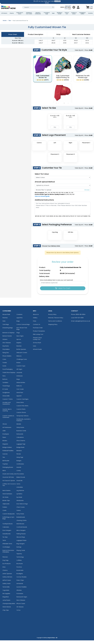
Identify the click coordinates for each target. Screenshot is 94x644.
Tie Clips (5, 541)
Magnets (5, 448)
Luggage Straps (21, 544)
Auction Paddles (22, 591)
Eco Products (7, 567)
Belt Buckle (6, 464)
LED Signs (19, 373)
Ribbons (19, 360)
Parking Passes (21, 537)
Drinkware (20, 380)
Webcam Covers (22, 356)
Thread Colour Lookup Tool (37, 342)
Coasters (19, 318)
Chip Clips (6, 614)
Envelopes (6, 438)
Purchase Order (38, 331)
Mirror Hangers (21, 534)
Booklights (20, 577)
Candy (19, 474)
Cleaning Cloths (21, 524)
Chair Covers (21, 511)
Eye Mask (19, 501)
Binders (5, 444)
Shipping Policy (53, 328)
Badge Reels (20, 451)
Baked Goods (21, 481)
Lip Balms (19, 497)
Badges (19, 464)
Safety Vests (7, 587)
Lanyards (19, 376)
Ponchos (19, 571)
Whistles (19, 594)
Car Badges (6, 551)
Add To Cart (63, 292)
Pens (4, 380)
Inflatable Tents (7, 547)
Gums (18, 487)
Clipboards (6, 507)
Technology (20, 561)
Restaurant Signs (22, 600)
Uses (35, 350)
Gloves (5, 428)
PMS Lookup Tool (38, 338)
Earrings (19, 551)
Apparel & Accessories (38, 13)
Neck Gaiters (7, 494)
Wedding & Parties (60, 13)
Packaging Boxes (8, 471)
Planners (5, 561)
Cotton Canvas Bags (23, 328)
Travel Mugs (6, 389)
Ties (10, 24)
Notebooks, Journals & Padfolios (23, 423)
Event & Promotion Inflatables (8, 555)
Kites (4, 571)
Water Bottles (21, 386)
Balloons (19, 389)
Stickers (5, 343)
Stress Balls (6, 399)
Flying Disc (6, 356)
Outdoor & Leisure (74, 13)
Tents (4, 544)
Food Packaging (7, 373)
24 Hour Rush (37, 346)
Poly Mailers (6, 353)
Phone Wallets (7, 360)
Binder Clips (6, 504)
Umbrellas (20, 491)
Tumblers (5, 386)
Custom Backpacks (9, 517)
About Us (36, 318)
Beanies (19, 350)
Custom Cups (21, 369)
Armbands (20, 587)
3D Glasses (20, 610)
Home (5, 24)
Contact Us (37, 328)
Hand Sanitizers (7, 497)
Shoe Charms (21, 444)
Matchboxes (20, 527)
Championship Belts (9, 607)
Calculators (20, 441)
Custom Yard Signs (22, 403)
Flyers (4, 441)
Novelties (90, 13)
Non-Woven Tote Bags (22, 332)
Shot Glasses (7, 346)
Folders (5, 511)
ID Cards (5, 393)
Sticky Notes (20, 431)
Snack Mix (19, 484)
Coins (4, 363)
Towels (5, 366)
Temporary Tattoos (22, 419)
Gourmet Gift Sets (8, 481)
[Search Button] (53, 7)
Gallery (35, 321)
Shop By (12, 13)
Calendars (6, 531)
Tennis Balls (6, 591)
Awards (19, 471)
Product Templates (39, 335)
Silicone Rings (21, 541)
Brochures (20, 567)
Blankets (19, 454)
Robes (18, 366)
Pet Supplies (6, 597)
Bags (18, 325)
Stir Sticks (5, 501)
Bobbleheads (21, 521)
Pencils (19, 458)
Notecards (20, 438)
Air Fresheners (7, 431)
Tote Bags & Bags (47, 13)
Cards (4, 514)
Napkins (19, 346)
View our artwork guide (42, 200)
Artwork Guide (37, 353)
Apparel (19, 399)
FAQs (35, 325)
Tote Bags (6, 328)
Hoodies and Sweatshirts (7, 407)
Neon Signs (20, 340)
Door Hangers (7, 534)
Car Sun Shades (21, 581)
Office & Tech (67, 13)
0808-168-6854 (66, 7)
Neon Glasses (21, 604)
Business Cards (21, 434)
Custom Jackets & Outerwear (8, 420)
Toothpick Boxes (8, 527)
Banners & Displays (9, 336)
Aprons (19, 343)
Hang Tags (20, 461)
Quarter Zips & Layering (7, 414)
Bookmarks (20, 574)
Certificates (20, 468)
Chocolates (20, 477)
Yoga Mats (6, 594)
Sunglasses (6, 396)
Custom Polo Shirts (22, 409)
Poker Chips (20, 584)
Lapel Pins (20, 321)
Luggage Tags (21, 448)
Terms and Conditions (55, 325)
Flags (18, 336)
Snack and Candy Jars (9, 477)
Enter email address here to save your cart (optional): (57, 284)
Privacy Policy (52, 318)
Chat (70, 9)
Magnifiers (6, 600)
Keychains (6, 350)
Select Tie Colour (42, 178)
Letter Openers (7, 577)
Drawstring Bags (8, 331)
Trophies (5, 468)
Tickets (19, 514)
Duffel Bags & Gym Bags (8, 522)
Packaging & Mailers (82, 13)
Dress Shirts (20, 406)
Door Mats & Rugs (22, 507)
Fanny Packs (20, 517)
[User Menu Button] (74, 7)
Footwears (20, 597)
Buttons (5, 383)
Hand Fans (20, 396)
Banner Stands (7, 340)
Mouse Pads (6, 318)
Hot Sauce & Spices (9, 484)
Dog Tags (5, 564)
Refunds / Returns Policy (56, 321)
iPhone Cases (21, 607)
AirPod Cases (7, 584)
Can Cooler (20, 393)
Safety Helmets (7, 581)
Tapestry (19, 557)
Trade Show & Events (20, 13)
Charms (5, 574)
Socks (4, 369)
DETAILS (47, 3)
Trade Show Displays (9, 376)
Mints (4, 474)
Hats (4, 325)
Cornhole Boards (22, 531)
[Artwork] (63, 189)
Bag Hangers (21, 547)
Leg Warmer (20, 494)
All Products (4, 13)
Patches (5, 321)
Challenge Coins (22, 363)
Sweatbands (7, 537)
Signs (53, 13)
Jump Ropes (6, 604)
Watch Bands (7, 610)
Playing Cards (21, 554)
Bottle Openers (21, 353)
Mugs (18, 383)
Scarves (5, 458)
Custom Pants (21, 413)
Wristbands (20, 504)
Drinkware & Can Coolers (29, 13)
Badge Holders (7, 451)
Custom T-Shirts (8, 403)
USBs (4, 434)
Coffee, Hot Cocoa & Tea (9, 488)
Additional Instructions (44, 204)
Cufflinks (19, 564)
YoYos (18, 614)
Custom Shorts (21, 416)
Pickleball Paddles (8, 454)
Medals (19, 428)
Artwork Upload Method (45, 185)
